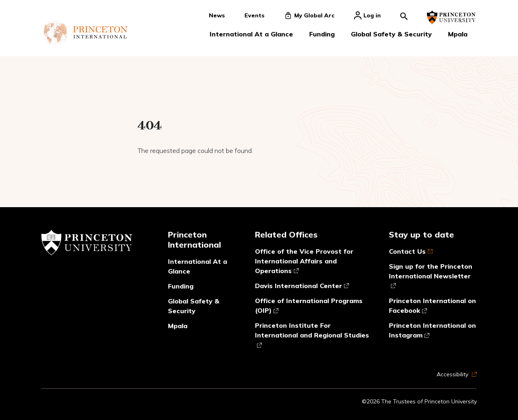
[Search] (404, 15)
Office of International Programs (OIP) (309, 306)
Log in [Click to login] (367, 15)
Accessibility (457, 374)
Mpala (458, 34)
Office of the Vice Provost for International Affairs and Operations (304, 261)
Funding (322, 34)
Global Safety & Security (391, 34)
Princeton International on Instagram (432, 331)
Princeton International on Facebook (432, 306)
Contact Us (411, 251)
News (217, 15)
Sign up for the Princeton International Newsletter (431, 276)
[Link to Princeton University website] (451, 17)
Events (255, 15)
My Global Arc (309, 15)
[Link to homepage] (85, 33)
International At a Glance (251, 34)
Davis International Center (302, 286)
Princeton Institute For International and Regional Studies (312, 335)
